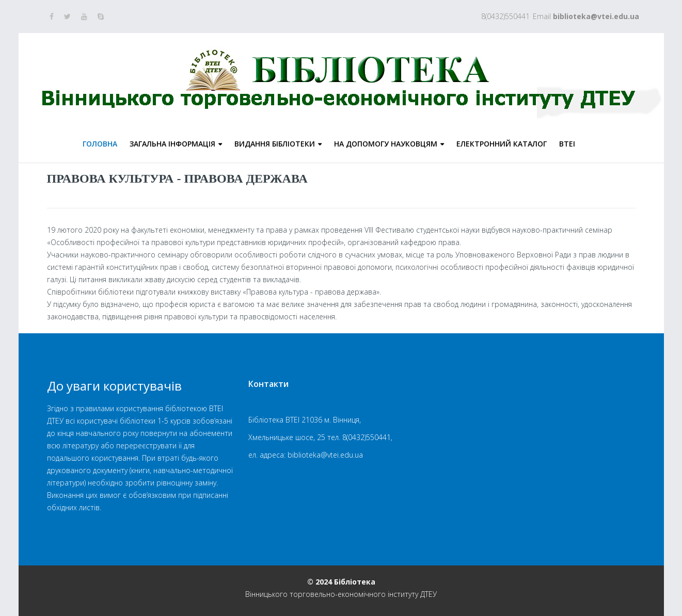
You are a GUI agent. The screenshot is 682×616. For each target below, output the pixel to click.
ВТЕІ (567, 144)
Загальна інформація (172, 144)
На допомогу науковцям (386, 144)
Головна (100, 144)
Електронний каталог (502, 144)
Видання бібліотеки (275, 144)
